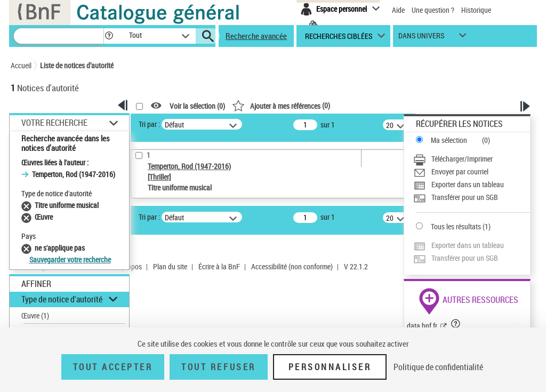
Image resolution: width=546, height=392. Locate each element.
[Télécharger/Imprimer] (472, 159)
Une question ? (433, 10)
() (281, 105)
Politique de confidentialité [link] (438, 367)
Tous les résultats (456, 226)
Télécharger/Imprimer (462, 159)
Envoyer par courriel (460, 171)
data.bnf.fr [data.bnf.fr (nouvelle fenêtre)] (422, 326)
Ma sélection (449, 140)
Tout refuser (218, 367)
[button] (109, 36)
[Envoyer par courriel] (472, 172)
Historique (476, 10)
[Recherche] (59, 36)
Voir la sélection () (197, 106)
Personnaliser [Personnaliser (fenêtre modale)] (330, 367)
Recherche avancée (256, 36)
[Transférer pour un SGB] (472, 197)
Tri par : (149, 124)
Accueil (21, 65)
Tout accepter (113, 367)
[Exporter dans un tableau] (472, 185)
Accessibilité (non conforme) (292, 266)
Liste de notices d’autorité (77, 65)
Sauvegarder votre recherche (70, 259)
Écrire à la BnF (219, 266)
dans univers (421, 38)
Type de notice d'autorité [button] (62, 299)
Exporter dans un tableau (468, 184)
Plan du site (170, 266)
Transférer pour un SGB (465, 197)
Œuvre (35, 315)
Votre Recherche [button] (54, 123)
